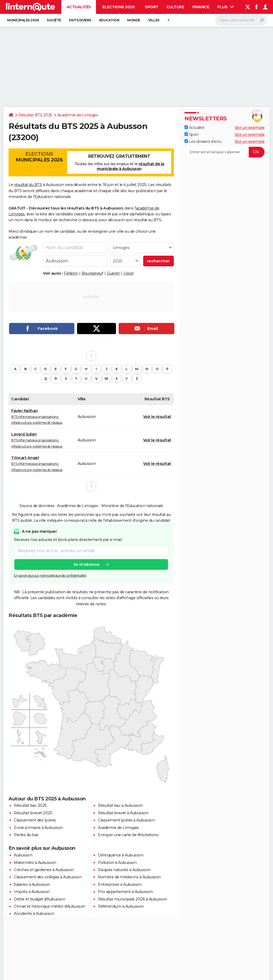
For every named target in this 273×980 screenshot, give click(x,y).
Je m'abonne (87, 565)
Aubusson (23, 855)
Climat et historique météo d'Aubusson (50, 906)
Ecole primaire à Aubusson (38, 828)
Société (54, 20)
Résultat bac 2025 (30, 805)
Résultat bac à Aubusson (120, 805)
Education (109, 20)
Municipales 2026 (23, 20)
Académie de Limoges (78, 115)
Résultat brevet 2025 (33, 813)
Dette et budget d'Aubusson (39, 899)
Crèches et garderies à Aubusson (44, 870)
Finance (201, 7)
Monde (134, 20)
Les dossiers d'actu (203, 141)
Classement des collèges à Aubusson (48, 877)
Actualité (194, 128)
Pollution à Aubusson (117, 863)
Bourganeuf (92, 273)
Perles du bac (26, 835)
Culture (175, 7)
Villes (154, 20)
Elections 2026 (119, 7)
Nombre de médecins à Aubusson (129, 877)
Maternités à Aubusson (35, 863)
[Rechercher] (241, 20)
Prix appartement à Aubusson (125, 892)
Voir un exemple (250, 128)
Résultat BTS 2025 (35, 115)
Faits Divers (80, 20)
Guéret (113, 273)
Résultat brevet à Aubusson (123, 813)
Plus (226, 7)
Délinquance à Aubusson (121, 855)
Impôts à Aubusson (32, 892)
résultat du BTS (28, 185)
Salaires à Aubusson (32, 884)
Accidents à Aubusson (34, 914)
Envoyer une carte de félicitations (128, 835)
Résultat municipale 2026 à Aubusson (133, 899)
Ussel (129, 273)
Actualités (79, 7)
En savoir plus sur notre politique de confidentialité (50, 576)
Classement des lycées (35, 820)
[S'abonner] (224, 152)
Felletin (71, 273)
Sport (152, 7)
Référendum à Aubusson (121, 906)
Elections (39, 157)
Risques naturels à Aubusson (124, 870)
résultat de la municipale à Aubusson (130, 166)
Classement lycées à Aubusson (126, 820)
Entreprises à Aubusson (120, 884)
